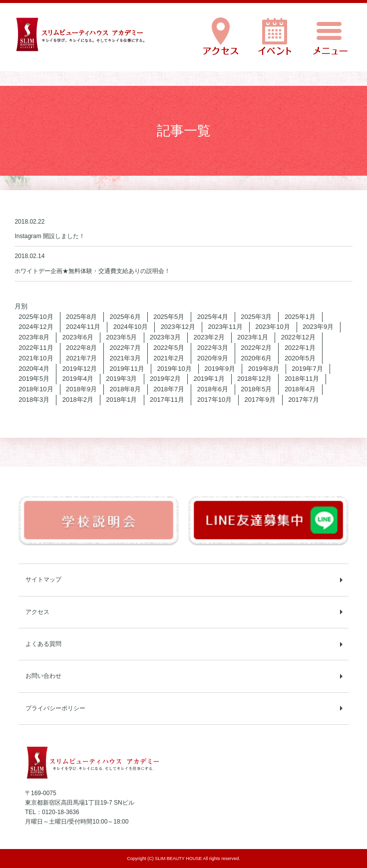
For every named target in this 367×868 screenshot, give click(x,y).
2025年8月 (81, 317)
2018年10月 (36, 389)
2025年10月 (36, 317)
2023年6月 (78, 337)
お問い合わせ (43, 676)
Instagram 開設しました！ (50, 236)
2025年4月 (213, 317)
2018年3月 (34, 400)
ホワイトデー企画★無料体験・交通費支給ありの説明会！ (92, 271)
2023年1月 (253, 337)
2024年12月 (36, 327)
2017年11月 (167, 400)
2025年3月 (256, 317)
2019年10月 (174, 369)
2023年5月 (121, 337)
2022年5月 (169, 348)
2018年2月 (78, 400)
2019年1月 (209, 379)
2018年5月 (256, 389)
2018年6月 (213, 389)
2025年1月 (300, 317)
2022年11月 (36, 348)
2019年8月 (264, 369)
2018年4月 (300, 389)
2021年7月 (81, 358)
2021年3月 (125, 358)
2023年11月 (225, 327)
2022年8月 (81, 348)
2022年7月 (125, 348)
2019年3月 (121, 379)
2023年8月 (34, 337)
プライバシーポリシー (55, 708)
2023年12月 (178, 327)
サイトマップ (43, 579)
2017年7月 (304, 400)
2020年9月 (213, 358)
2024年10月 (131, 327)
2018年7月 (169, 389)
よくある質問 (43, 644)
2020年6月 (256, 358)
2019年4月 (78, 379)
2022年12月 (298, 337)
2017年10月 (214, 400)
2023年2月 (209, 337)
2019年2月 (165, 379)
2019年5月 (34, 379)
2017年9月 (260, 400)
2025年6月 (125, 317)
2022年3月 (213, 348)
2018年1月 (121, 400)
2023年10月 (272, 327)
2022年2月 (256, 348)
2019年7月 (307, 369)
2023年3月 (165, 337)
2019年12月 (80, 369)
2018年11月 (302, 379)
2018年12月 (254, 379)
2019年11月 (127, 369)
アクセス (37, 612)
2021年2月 (169, 358)
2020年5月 (300, 358)
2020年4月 (34, 369)
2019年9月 (220, 369)
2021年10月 (36, 358)
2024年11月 (83, 327)
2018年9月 (81, 389)
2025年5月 (169, 317)
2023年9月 (318, 327)
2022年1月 (300, 348)
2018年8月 (125, 389)
